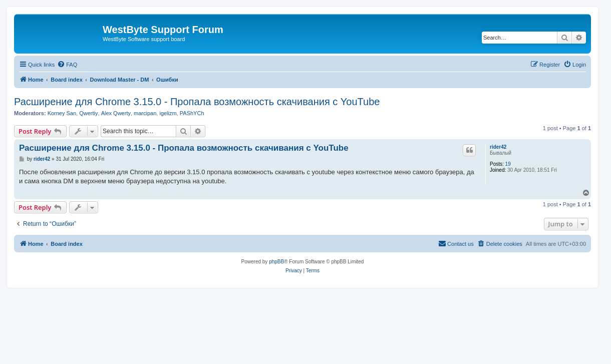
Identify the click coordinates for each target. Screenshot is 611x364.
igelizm (168, 113)
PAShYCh (192, 113)
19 (508, 164)
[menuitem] (67, 65)
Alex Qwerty (116, 113)
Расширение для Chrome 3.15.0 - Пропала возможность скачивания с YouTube (197, 102)
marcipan (145, 113)
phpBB (276, 262)
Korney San (62, 113)
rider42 (498, 147)
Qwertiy (88, 113)
